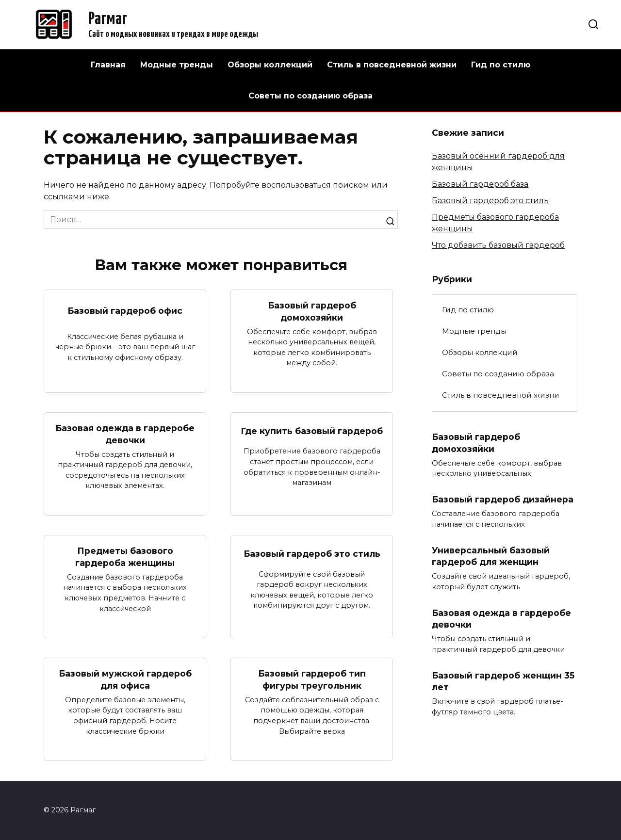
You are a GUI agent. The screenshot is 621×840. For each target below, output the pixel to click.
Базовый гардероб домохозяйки (312, 311)
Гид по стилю (501, 65)
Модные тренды (177, 65)
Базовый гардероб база (480, 184)
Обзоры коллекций (270, 65)
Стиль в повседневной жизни (392, 65)
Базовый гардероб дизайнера (503, 499)
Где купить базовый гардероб (312, 431)
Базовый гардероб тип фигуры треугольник (312, 680)
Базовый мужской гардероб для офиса (125, 680)
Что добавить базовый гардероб (498, 245)
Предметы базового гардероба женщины (125, 557)
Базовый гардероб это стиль (312, 554)
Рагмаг (108, 19)
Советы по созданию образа (310, 96)
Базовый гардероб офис (125, 311)
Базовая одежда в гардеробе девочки (125, 434)
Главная (108, 65)
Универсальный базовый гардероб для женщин (491, 556)
